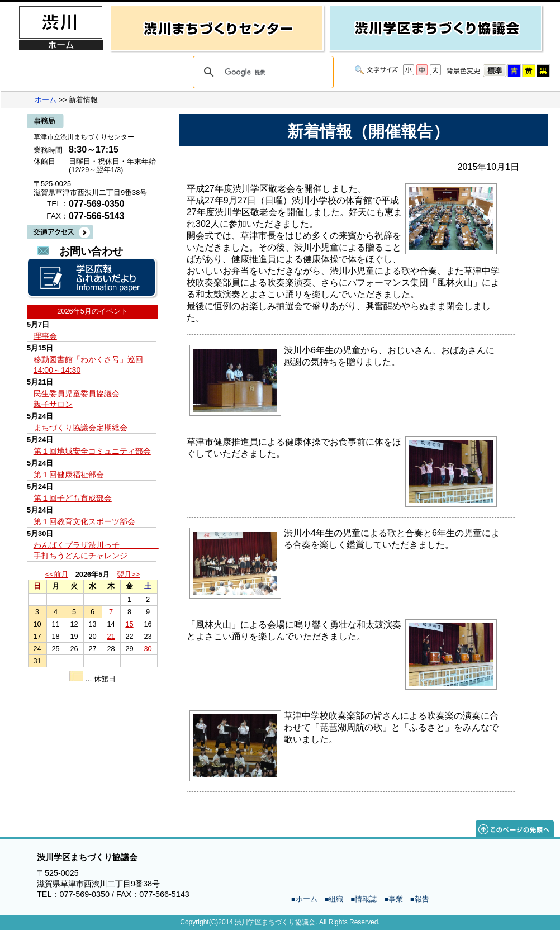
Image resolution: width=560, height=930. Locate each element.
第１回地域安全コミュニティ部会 (92, 451)
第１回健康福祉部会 (69, 475)
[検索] (262, 72)
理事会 (45, 336)
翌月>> (128, 574)
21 (111, 636)
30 (148, 649)
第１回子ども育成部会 (73, 498)
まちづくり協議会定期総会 (80, 428)
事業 (396, 899)
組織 (336, 899)
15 (129, 624)
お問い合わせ (91, 251)
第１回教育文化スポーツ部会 (84, 521)
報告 (422, 899)
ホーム (46, 100)
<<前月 (57, 574)
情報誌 (366, 899)
